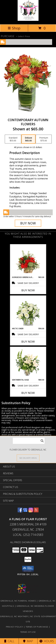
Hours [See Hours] (47, 641)
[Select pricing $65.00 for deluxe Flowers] (28, 139)
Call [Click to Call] (9, 641)
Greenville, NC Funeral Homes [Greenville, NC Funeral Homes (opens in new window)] (18, 601)
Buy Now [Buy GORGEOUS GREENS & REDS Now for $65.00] (28, 290)
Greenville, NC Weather (14, 616)
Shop (14, 28)
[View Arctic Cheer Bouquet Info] (28, 312)
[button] (28, 569)
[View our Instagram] (31, 511)
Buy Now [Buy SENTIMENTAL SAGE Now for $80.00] (28, 393)
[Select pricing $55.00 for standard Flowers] (13, 139)
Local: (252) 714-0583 (28, 535)
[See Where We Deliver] (28, 458)
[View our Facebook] (20, 511)
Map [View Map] (28, 641)
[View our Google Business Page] (25, 511)
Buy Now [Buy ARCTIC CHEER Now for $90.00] (28, 342)
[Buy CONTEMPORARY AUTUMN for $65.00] (28, 223)
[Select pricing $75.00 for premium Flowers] (44, 139)
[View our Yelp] (36, 511)
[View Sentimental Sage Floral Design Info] (28, 363)
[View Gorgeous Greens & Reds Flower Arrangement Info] (28, 260)
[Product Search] (29, 441)
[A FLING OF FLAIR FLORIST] (28, 20)
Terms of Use (28, 632)
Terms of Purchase (37, 627)
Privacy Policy (15, 627)
